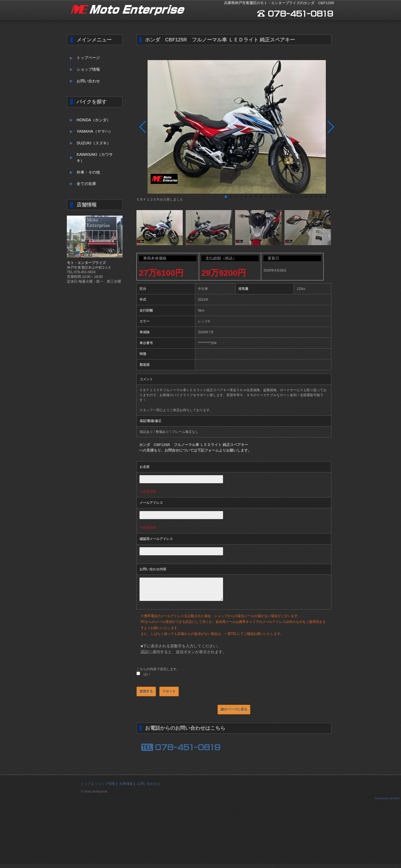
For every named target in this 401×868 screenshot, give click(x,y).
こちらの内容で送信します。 (158, 673)
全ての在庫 (86, 184)
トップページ (88, 58)
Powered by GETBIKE (387, 803)
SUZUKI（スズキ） (94, 143)
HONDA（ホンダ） (94, 120)
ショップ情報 (88, 69)
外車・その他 (88, 172)
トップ (86, 788)
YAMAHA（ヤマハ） (95, 131)
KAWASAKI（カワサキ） (95, 157)
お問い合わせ (88, 81)
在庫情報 (126, 788)
